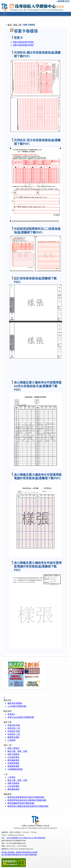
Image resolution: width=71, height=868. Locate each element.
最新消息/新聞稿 (15, 703)
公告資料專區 (13, 757)
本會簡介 (11, 714)
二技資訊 (11, 777)
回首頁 (67, 1)
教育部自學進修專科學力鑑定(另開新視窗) (26, 797)
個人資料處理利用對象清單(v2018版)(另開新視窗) (19, 855)
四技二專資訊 (13, 748)
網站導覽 (61, 1)
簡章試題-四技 (14, 725)
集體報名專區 (13, 737)
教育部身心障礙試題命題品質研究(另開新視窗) (28, 806)
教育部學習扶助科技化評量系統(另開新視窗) (27, 800)
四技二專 (17, 25)
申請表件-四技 (14, 731)
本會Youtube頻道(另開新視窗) (21, 717)
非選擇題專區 (13, 763)
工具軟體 (11, 740)
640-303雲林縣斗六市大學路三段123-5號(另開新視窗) (26, 838)
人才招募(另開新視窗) (17, 706)
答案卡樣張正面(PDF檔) (23, 42)
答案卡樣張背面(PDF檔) (23, 45)
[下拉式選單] (4, 14)
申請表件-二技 (14, 734)
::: (57, 1)
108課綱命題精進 (15, 769)
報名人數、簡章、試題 (17, 751)
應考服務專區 (13, 760)
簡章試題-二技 (14, 728)
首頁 (10, 25)
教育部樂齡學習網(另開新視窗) (21, 803)
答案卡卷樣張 (13, 754)
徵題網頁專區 (13, 766)
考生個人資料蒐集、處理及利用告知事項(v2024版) (19, 852)
